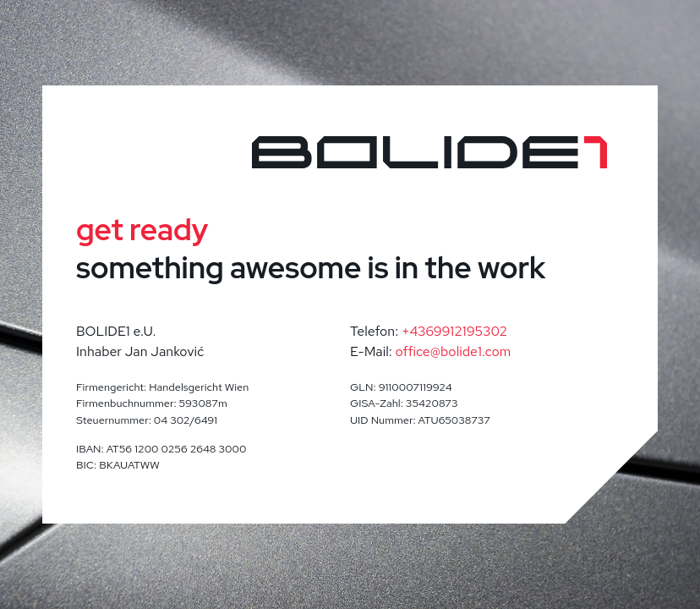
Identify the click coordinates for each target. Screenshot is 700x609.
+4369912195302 (454, 331)
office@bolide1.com (454, 351)
